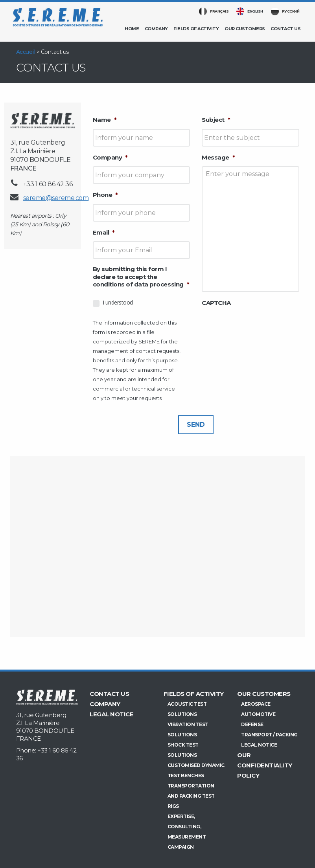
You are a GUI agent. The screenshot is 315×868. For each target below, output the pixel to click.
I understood (118, 302)
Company (156, 29)
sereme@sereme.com (56, 198)
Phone (105, 195)
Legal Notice (111, 714)
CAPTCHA (216, 303)
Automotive (258, 714)
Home (132, 29)
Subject (216, 120)
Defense (252, 724)
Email (104, 232)
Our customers (245, 29)
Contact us (286, 29)
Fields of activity (196, 29)
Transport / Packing (269, 735)
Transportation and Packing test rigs (191, 796)
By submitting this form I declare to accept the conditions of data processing (141, 277)
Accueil (26, 52)
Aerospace (256, 704)
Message (218, 157)
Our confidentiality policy (265, 765)
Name (105, 120)
